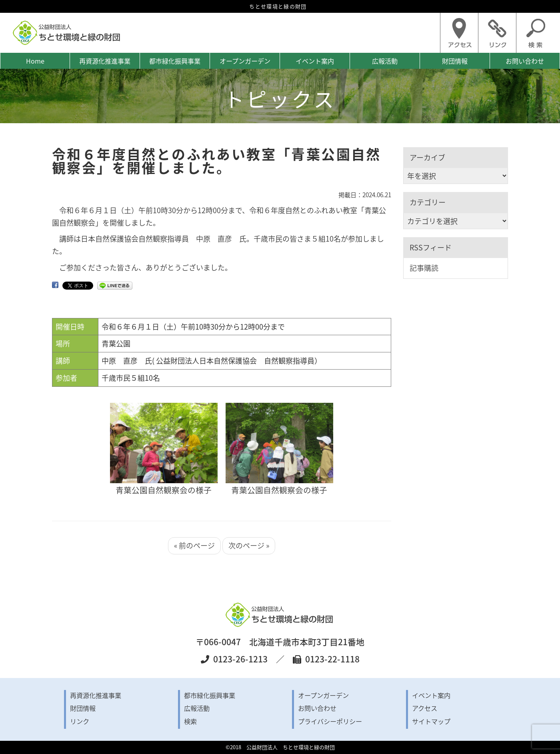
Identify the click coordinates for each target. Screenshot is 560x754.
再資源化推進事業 (105, 61)
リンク (80, 721)
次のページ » (249, 545)
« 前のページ (194, 545)
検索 (190, 721)
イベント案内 (315, 61)
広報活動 (385, 61)
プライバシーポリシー (330, 721)
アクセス (425, 708)
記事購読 (424, 268)
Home (35, 61)
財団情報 (455, 61)
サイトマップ (431, 721)
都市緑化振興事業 (175, 61)
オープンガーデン (245, 61)
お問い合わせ (525, 61)
